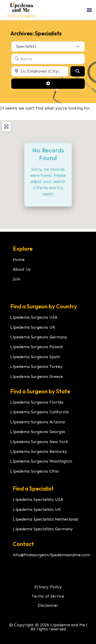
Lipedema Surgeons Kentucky (39, 451)
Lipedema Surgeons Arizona (38, 422)
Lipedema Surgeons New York (39, 442)
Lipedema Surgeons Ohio (35, 471)
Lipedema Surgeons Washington (41, 461)
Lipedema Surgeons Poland (36, 347)
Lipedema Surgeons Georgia (38, 432)
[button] (89, 10)
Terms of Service (48, 596)
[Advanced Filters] (48, 84)
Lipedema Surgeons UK (33, 327)
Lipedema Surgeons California (39, 412)
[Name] (48, 59)
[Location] (40, 71)
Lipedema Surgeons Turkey (36, 367)
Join (17, 279)
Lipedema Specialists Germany (43, 529)
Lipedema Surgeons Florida (37, 402)
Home (19, 260)
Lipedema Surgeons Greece (37, 377)
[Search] (78, 71)
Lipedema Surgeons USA (34, 317)
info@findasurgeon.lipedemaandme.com (51, 555)
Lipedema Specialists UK (37, 509)
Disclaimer (48, 605)
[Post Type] (48, 46)
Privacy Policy (48, 587)
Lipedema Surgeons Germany (39, 337)
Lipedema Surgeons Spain (35, 357)
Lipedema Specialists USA (38, 499)
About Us (22, 269)
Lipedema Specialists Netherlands (46, 519)
